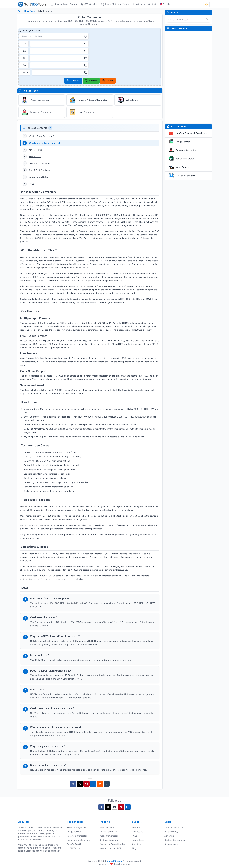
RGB (24, 44)
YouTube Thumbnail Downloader (192, 133)
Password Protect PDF (110, 848)
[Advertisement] (188, 77)
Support (136, 827)
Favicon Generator (185, 159)
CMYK (25, 72)
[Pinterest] (86, 788)
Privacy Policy (171, 832)
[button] (90, 128)
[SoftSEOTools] (33, 4)
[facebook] (101, 807)
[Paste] (86, 36)
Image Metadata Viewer (79, 840)
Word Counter (183, 167)
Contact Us (137, 832)
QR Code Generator (186, 176)
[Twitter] (80, 788)
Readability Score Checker (112, 844)
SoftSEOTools (114, 861)
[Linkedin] (93, 788)
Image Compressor (109, 836)
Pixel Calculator (107, 827)
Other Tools (29, 11)
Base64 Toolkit (74, 844)
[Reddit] (100, 788)
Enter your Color (30, 31)
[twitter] (108, 807)
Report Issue (138, 840)
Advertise (169, 836)
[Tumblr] (107, 788)
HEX (24, 51)
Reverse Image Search (78, 827)
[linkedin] (128, 807)
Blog (134, 848)
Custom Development (175, 840)
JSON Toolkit (73, 848)
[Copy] (86, 44)
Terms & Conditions (174, 827)
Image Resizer (183, 142)
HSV (24, 65)
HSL (24, 58)
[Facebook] (73, 788)
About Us (137, 844)
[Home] (19, 11)
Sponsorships (171, 844)
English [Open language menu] (165, 4)
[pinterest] (121, 807)
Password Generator (186, 150)
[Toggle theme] (207, 4)
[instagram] (114, 807)
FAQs (135, 836)
